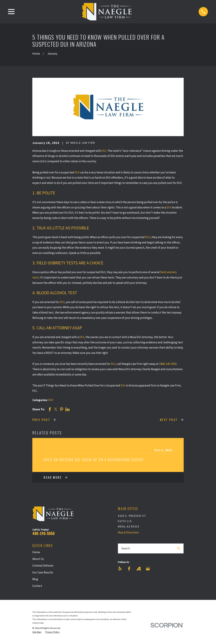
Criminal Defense (43, 566)
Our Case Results (43, 572)
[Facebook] (129, 569)
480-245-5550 (44, 533)
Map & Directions (128, 532)
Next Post (169, 420)
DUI (104, 151)
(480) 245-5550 (168, 364)
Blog (35, 579)
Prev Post (41, 420)
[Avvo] (139, 569)
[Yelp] (120, 569)
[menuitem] (37, 632)
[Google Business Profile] (148, 569)
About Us (38, 559)
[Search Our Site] (179, 548)
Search (126, 548)
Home (36, 552)
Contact (37, 586)
